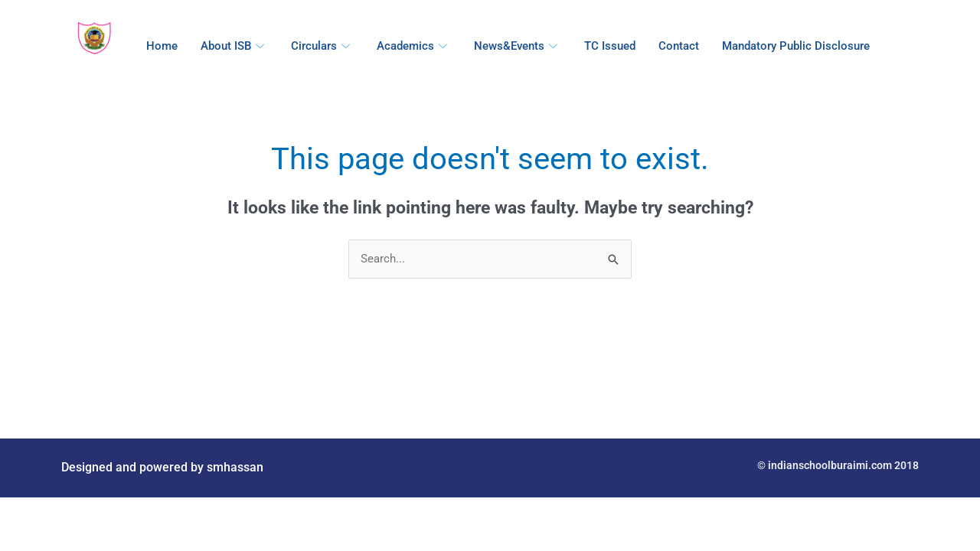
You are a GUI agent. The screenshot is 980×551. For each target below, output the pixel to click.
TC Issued (610, 46)
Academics (414, 46)
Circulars (322, 46)
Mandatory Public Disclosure (796, 46)
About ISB (234, 46)
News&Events (518, 46)
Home (162, 46)
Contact (679, 46)
